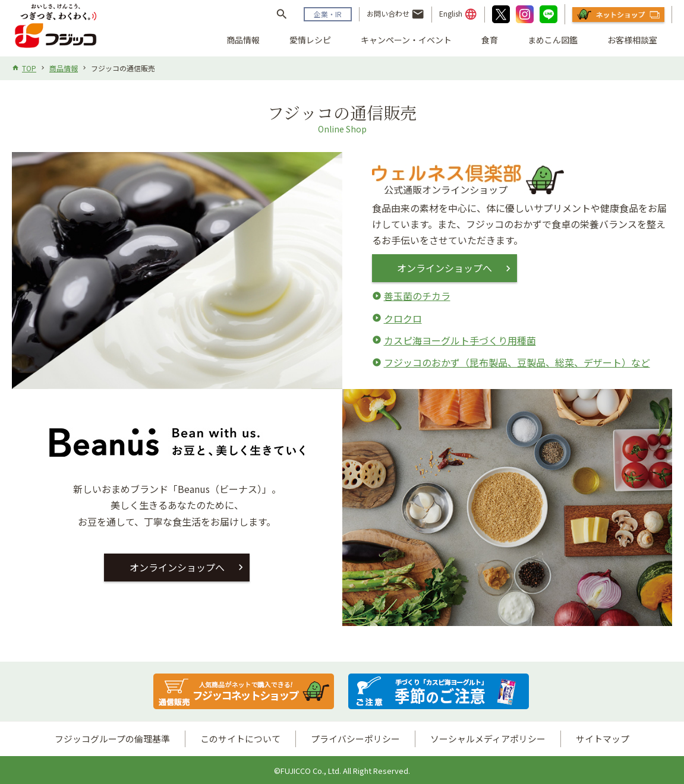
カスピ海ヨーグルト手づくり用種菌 (460, 340)
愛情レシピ (310, 40)
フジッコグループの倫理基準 (112, 739)
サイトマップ (603, 739)
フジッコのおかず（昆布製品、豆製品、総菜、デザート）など (517, 362)
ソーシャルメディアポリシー (488, 739)
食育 (490, 40)
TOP (29, 68)
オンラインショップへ (446, 268)
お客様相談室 (632, 40)
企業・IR (328, 14)
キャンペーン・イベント (406, 40)
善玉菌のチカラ (417, 296)
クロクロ (403, 318)
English (458, 14)
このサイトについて (240, 739)
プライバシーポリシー (355, 739)
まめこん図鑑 (553, 40)
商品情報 (243, 40)
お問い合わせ (395, 14)
